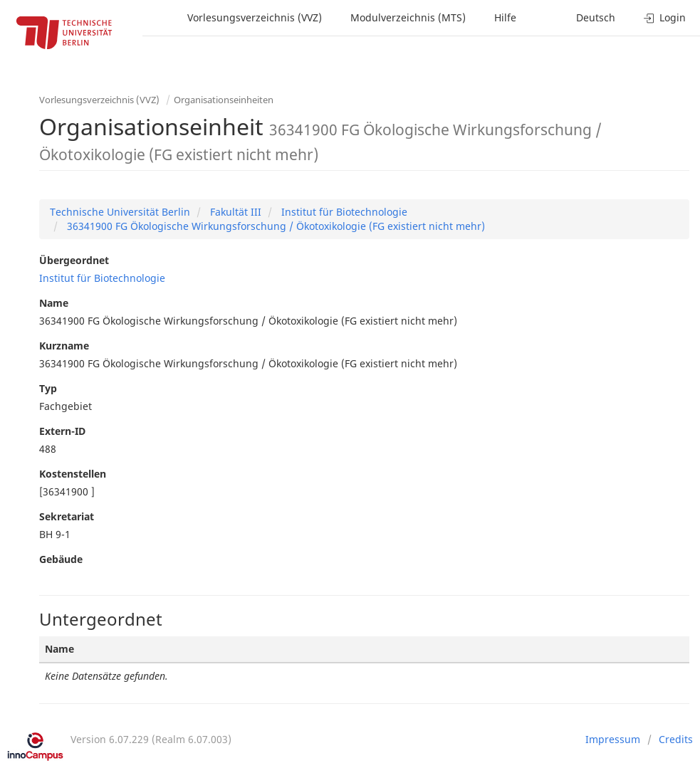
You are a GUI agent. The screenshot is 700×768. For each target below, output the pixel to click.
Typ (48, 388)
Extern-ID (62, 431)
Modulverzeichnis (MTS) (408, 17)
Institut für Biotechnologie (343, 212)
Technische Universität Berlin (120, 212)
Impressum (613, 739)
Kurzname (64, 346)
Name (54, 303)
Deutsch (596, 17)
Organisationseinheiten (224, 100)
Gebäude (61, 559)
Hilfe (505, 17)
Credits (676, 739)
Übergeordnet (74, 260)
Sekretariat (67, 516)
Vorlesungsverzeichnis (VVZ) (255, 17)
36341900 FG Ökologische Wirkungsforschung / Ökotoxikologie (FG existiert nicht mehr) (275, 226)
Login (665, 17)
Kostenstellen (73, 474)
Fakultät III (234, 212)
